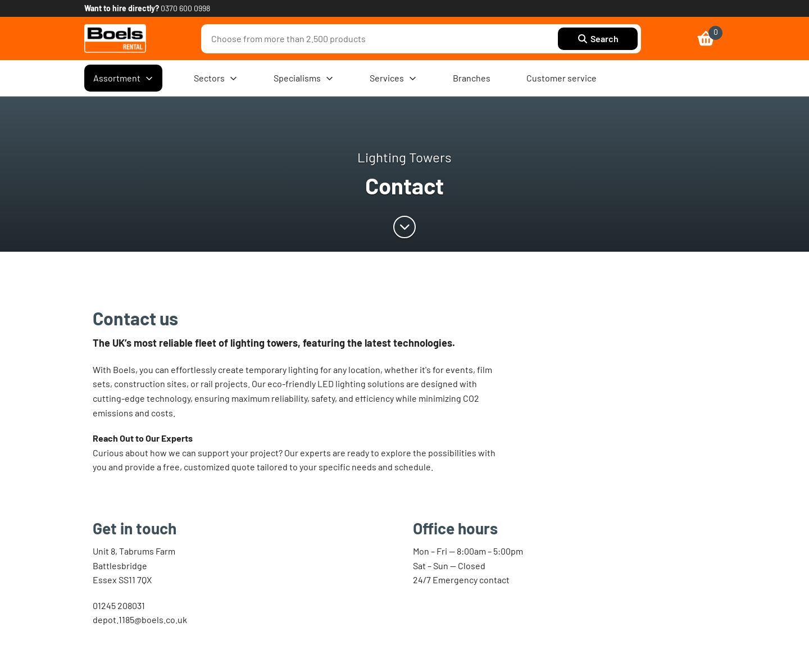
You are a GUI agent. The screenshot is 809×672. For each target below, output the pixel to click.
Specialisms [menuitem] (304, 78)
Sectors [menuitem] (216, 78)
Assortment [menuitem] (123, 78)
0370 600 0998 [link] (185, 8)
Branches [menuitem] (472, 78)
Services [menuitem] (393, 78)
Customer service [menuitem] (562, 78)
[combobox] (382, 39)
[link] (115, 38)
